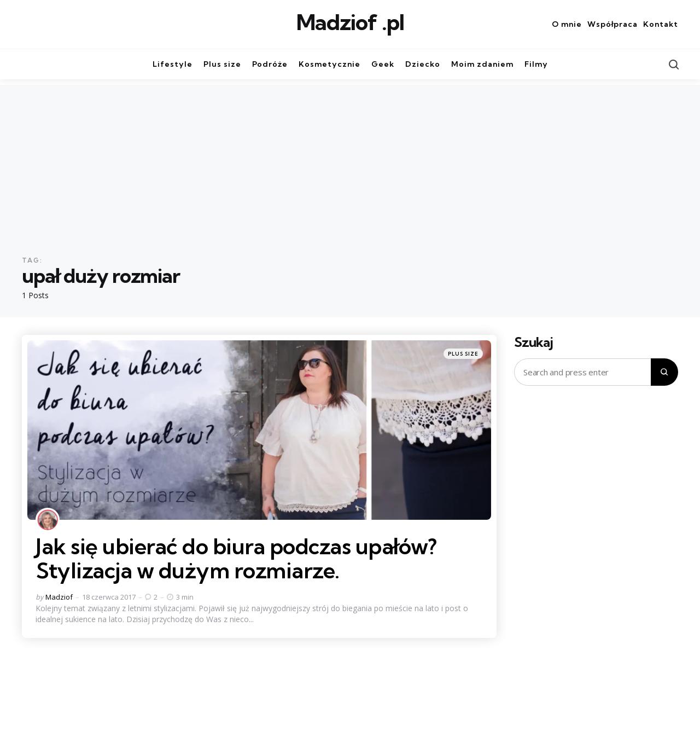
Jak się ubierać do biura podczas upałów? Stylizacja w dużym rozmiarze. (236, 558)
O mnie (567, 24)
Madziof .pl (350, 22)
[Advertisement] (350, 161)
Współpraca (612, 24)
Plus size (463, 354)
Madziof (59, 597)
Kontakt (661, 24)
